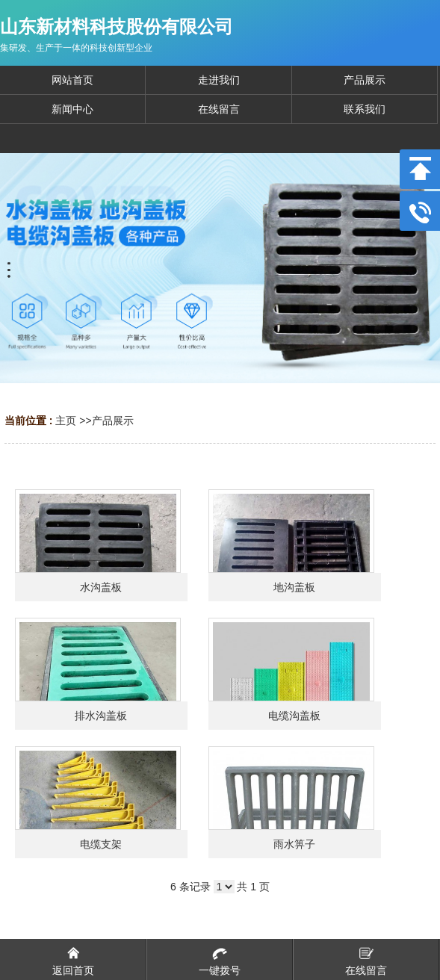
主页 (66, 421)
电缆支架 (101, 844)
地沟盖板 (294, 587)
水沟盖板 (101, 587)
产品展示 (113, 421)
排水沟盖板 (101, 716)
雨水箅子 (294, 844)
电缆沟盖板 (294, 716)
